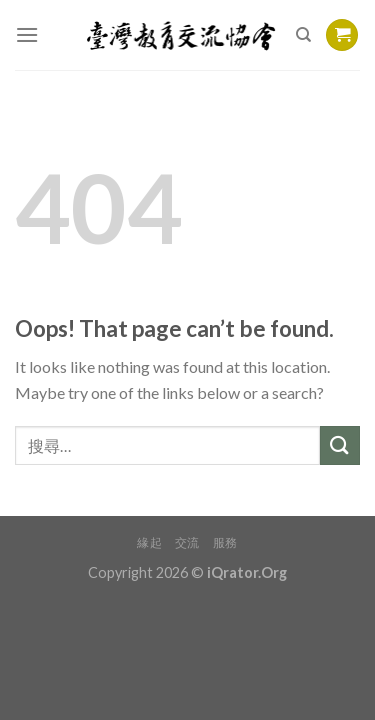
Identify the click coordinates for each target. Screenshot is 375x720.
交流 (187, 542)
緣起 (149, 542)
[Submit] (340, 445)
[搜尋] (303, 35)
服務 (225, 542)
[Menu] (27, 34)
